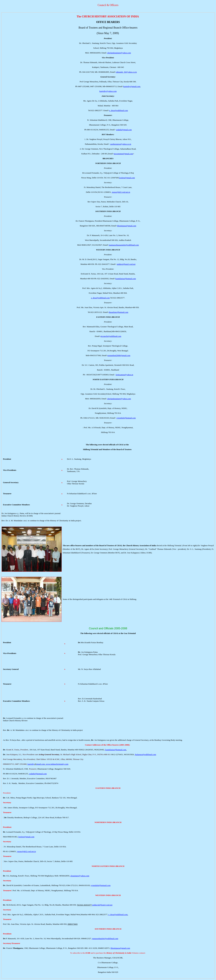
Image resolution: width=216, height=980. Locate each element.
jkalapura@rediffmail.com (145, 754)
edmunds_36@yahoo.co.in (126, 72)
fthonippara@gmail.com (127, 226)
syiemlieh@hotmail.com (126, 418)
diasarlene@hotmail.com (118, 312)
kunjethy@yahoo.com (108, 91)
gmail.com (41, 764)
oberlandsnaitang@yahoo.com (119, 53)
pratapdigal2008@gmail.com (119, 355)
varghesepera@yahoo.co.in (121, 144)
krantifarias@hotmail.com (126, 279)
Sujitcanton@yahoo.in (124, 375)
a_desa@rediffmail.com (119, 110)
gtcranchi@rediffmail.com (111, 336)
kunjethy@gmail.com (132, 86)
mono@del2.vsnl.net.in (121, 192)
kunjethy (31, 764)
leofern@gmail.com (127, 178)
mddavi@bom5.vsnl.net (126, 264)
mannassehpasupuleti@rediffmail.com (124, 245)
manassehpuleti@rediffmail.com (105, 938)
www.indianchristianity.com (57, 764)
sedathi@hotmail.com (38, 774)
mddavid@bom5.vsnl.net (102, 905)
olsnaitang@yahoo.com (80, 876)
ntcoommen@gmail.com (123, 154)
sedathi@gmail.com (124, 130)
